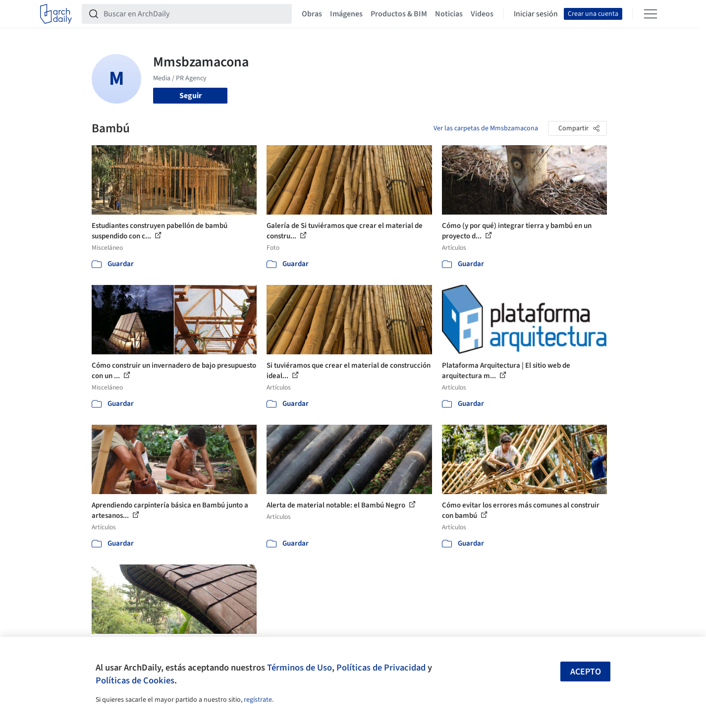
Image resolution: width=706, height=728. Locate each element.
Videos (482, 14)
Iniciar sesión (536, 14)
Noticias (449, 14)
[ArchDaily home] (56, 14)
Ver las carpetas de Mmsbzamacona (486, 128)
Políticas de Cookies (135, 680)
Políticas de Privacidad (381, 668)
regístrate (258, 700)
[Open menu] (651, 14)
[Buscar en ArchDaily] (195, 14)
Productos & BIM (399, 14)
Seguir (190, 96)
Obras (312, 14)
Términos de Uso (299, 668)
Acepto (586, 672)
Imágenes (346, 14)
